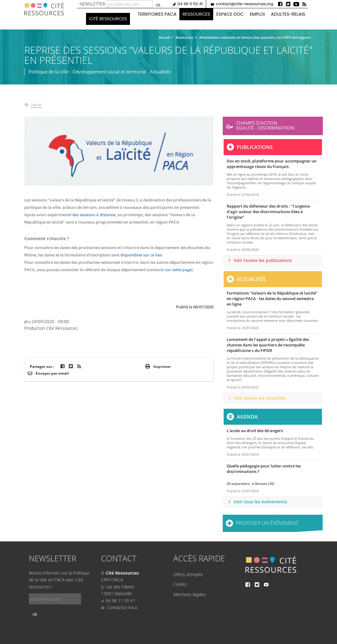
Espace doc (230, 14)
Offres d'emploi (188, 574)
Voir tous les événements (261, 502)
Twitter (288, 4)
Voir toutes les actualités (260, 398)
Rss (304, 4)
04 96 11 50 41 (190, 4)
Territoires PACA (157, 14)
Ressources (196, 14)
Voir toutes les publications (263, 260)
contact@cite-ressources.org (244, 4)
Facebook (280, 4)
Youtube (296, 4)
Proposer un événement (267, 523)
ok (158, 5)
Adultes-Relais (288, 14)
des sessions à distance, (94, 215)
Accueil (164, 37)
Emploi (257, 14)
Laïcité (36, 105)
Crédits (180, 584)
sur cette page (178, 270)
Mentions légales (190, 594)
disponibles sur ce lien (141, 255)
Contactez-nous (119, 607)
